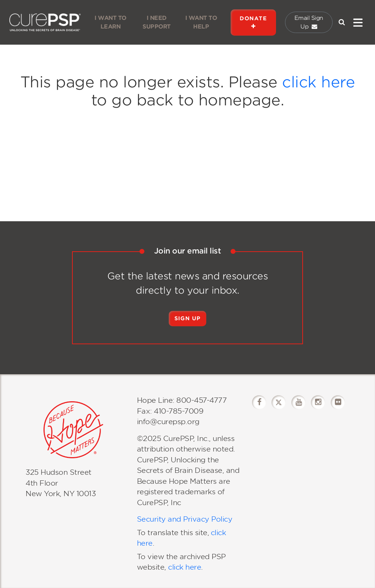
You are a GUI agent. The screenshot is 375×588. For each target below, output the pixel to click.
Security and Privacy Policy (185, 519)
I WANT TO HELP (201, 22)
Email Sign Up (309, 22)
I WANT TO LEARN (110, 22)
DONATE (253, 22)
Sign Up (187, 318)
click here (318, 82)
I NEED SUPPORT (157, 22)
